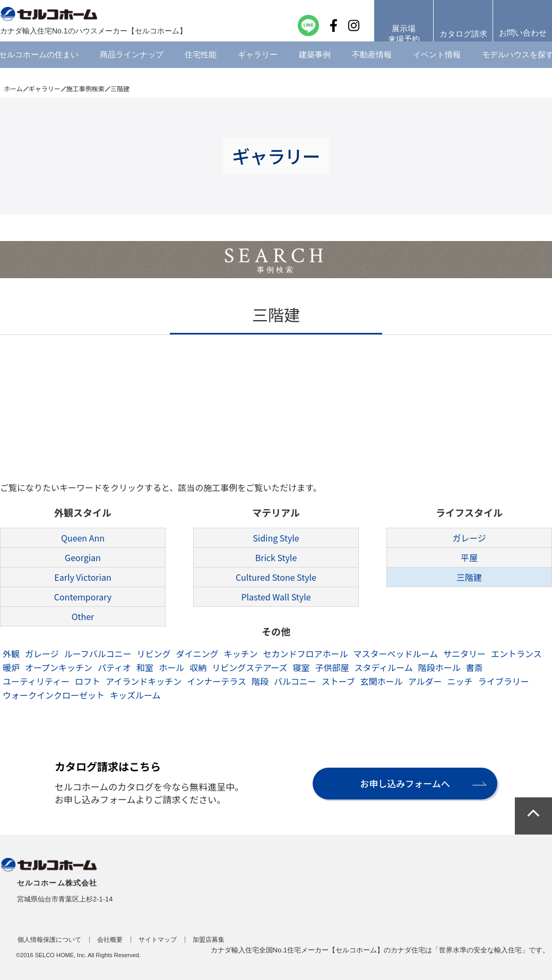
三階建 (469, 577)
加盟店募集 (209, 940)
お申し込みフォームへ (404, 783)
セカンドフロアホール (305, 654)
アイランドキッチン (144, 681)
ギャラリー (258, 66)
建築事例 (315, 66)
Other (83, 616)
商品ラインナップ (132, 66)
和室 (145, 667)
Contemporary (83, 597)
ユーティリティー (36, 681)
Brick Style (276, 557)
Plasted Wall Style (276, 597)
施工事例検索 (85, 88)
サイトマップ (158, 940)
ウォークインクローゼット (54, 695)
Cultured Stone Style (276, 577)
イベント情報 (437, 66)
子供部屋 (332, 667)
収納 (198, 667)
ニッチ (460, 681)
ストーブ (338, 681)
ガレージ (469, 538)
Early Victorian (83, 577)
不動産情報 (372, 66)
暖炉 (11, 667)
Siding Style (276, 538)
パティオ (114, 667)
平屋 (469, 557)
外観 (11, 654)
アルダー (425, 681)
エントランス (516, 654)
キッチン (240, 654)
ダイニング (197, 654)
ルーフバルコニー (98, 654)
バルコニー (295, 681)
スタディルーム (383, 667)
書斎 (475, 667)
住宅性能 (201, 66)
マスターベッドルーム (396, 654)
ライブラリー (504, 681)
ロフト (88, 681)
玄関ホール (382, 681)
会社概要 (110, 940)
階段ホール (439, 667)
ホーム (13, 88)
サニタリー (464, 654)
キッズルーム (135, 695)
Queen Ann (83, 538)
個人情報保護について (49, 940)
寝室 (301, 667)
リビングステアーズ (249, 667)
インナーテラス (217, 681)
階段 (260, 681)
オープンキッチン (59, 667)
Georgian (83, 557)
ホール (171, 667)
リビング (153, 654)
